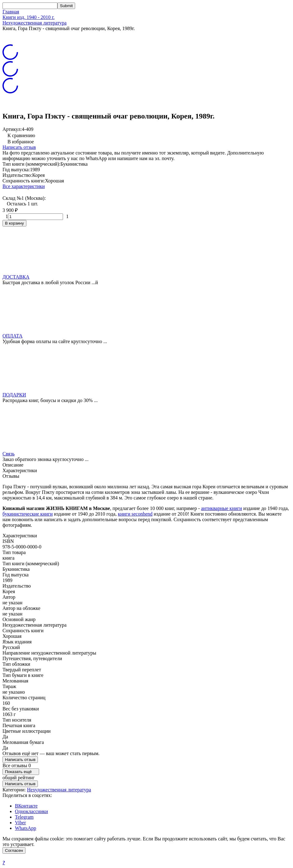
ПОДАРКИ (14, 395)
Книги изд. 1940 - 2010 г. (29, 17)
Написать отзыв (19, 147)
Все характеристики (24, 186)
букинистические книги (28, 514)
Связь (9, 454)
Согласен (14, 850)
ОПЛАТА (13, 336)
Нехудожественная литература (34, 23)
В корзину (14, 223)
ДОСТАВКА (16, 277)
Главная (11, 12)
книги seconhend (135, 514)
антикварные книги (222, 508)
